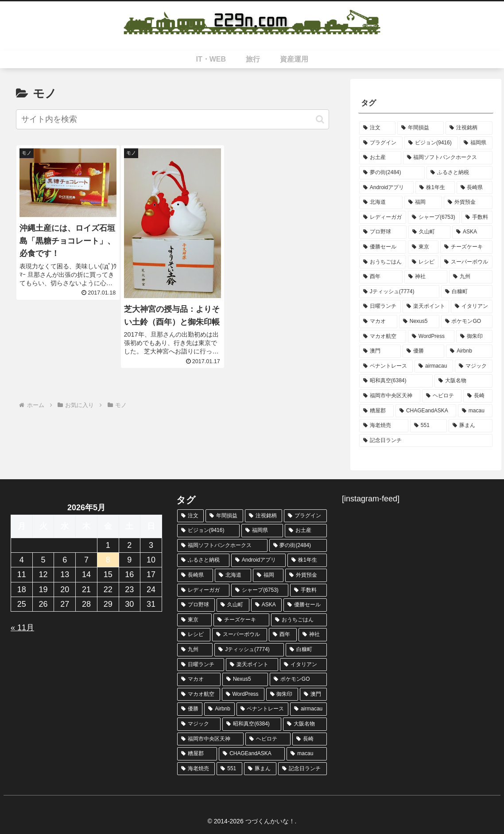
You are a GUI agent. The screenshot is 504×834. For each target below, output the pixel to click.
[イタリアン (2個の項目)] (472, 306)
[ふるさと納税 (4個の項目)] (459, 173)
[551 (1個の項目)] (428, 426)
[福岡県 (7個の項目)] (476, 143)
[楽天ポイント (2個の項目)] (426, 306)
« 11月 (22, 628)
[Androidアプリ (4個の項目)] (386, 188)
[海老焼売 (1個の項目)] (384, 426)
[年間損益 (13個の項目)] (421, 128)
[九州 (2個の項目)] (471, 277)
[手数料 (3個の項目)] (477, 217)
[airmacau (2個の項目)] (434, 366)
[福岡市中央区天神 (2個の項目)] (390, 396)
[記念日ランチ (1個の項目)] (426, 441)
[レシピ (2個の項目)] (423, 262)
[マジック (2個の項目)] (474, 366)
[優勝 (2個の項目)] (423, 351)
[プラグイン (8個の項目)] (381, 143)
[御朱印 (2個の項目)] (474, 337)
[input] (173, 119)
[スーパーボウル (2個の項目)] (466, 262)
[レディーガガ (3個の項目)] (383, 217)
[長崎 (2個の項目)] (478, 396)
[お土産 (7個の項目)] (380, 158)
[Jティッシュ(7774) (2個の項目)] (399, 292)
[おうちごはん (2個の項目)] (383, 262)
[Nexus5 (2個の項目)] (419, 322)
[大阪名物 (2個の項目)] (463, 381)
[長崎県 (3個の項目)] (475, 188)
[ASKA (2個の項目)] (472, 232)
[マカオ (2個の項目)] (378, 322)
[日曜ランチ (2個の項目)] (380, 306)
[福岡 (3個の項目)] (423, 202)
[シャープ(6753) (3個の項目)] (434, 217)
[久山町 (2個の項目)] (429, 232)
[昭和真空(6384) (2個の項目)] (396, 381)
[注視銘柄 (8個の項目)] (469, 128)
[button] (320, 119)
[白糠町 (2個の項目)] (467, 292)
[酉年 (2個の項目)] (381, 277)
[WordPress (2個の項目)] (431, 337)
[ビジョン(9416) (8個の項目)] (431, 143)
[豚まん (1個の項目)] (471, 426)
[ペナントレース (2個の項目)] (386, 366)
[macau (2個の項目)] (475, 411)
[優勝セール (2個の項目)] (383, 247)
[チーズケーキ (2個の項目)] (466, 247)
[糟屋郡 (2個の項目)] (376, 411)
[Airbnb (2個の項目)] (469, 351)
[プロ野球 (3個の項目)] (383, 232)
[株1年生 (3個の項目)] (435, 188)
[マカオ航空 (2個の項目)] (383, 337)
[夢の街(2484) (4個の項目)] (392, 173)
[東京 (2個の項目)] (423, 247)
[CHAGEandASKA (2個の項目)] (426, 411)
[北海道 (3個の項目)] (381, 202)
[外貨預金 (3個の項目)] (468, 202)
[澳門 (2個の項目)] (380, 351)
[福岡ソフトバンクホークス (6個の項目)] (448, 158)
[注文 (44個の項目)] (377, 128)
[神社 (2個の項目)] (426, 277)
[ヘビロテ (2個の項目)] (442, 396)
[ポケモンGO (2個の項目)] (467, 322)
